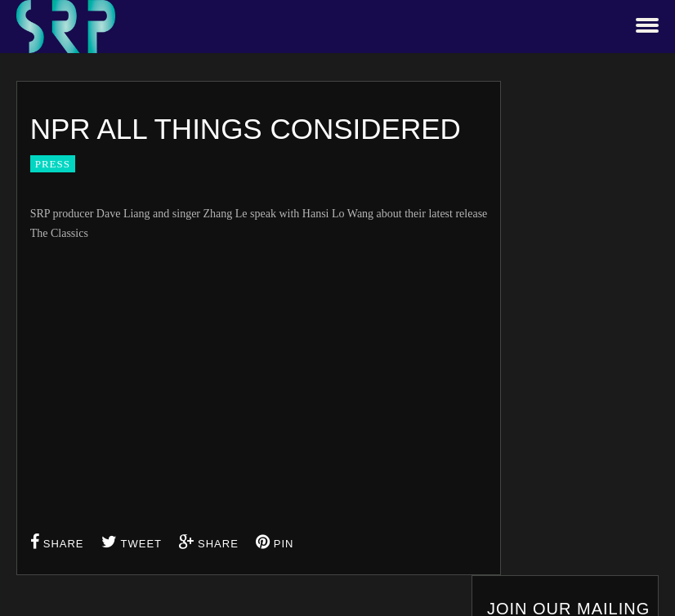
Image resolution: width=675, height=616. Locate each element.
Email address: (559, 294)
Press (53, 164)
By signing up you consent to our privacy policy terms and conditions (588, 377)
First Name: (553, 173)
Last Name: (552, 233)
